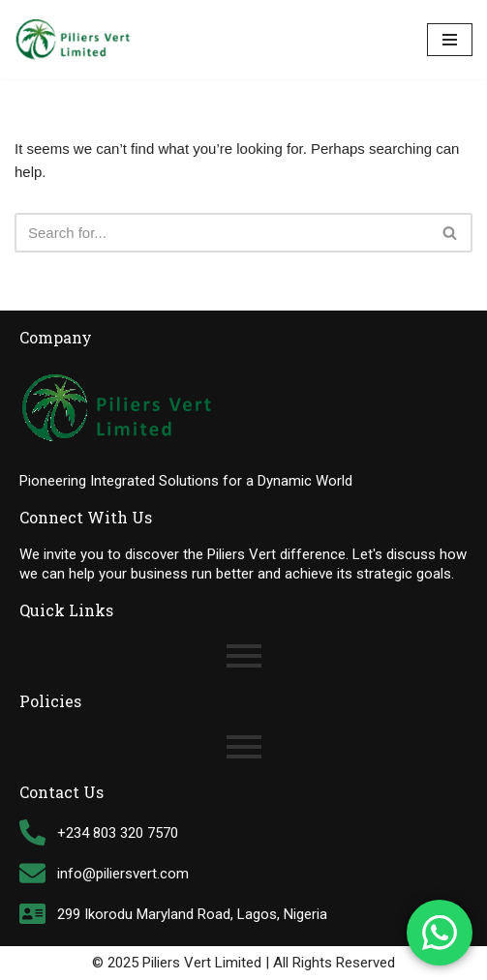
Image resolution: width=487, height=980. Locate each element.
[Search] (222, 233)
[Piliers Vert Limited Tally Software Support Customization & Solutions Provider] (73, 40)
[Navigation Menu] (450, 40)
